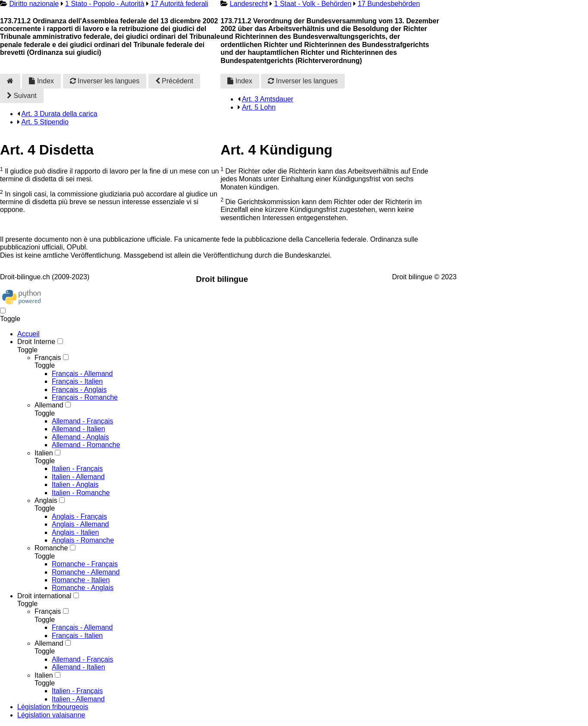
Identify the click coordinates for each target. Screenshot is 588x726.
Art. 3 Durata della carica (60, 114)
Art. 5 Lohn (259, 107)
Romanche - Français (85, 564)
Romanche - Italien (81, 580)
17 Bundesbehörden (389, 4)
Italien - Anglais (75, 485)
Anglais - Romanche (83, 540)
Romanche (51, 548)
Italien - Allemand (78, 477)
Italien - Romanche (81, 493)
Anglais (46, 500)
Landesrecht (249, 4)
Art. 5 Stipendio (45, 122)
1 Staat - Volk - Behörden (313, 4)
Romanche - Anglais (83, 588)
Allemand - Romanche (86, 445)
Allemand (49, 405)
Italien (44, 453)
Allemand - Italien (79, 429)
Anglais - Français (79, 516)
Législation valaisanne (51, 715)
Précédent (174, 81)
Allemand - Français (82, 421)
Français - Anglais (79, 390)
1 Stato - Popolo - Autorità (105, 4)
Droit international (44, 596)
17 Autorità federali (179, 4)
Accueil (28, 334)
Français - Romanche (85, 397)
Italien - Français (77, 469)
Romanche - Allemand (86, 572)
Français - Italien (77, 381)
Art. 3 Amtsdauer (268, 99)
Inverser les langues (105, 81)
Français (48, 358)
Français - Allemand (82, 374)
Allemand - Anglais (80, 437)
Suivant (22, 96)
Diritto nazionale (34, 4)
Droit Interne (36, 342)
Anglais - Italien (75, 532)
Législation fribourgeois (53, 707)
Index (41, 81)
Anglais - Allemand (80, 524)
